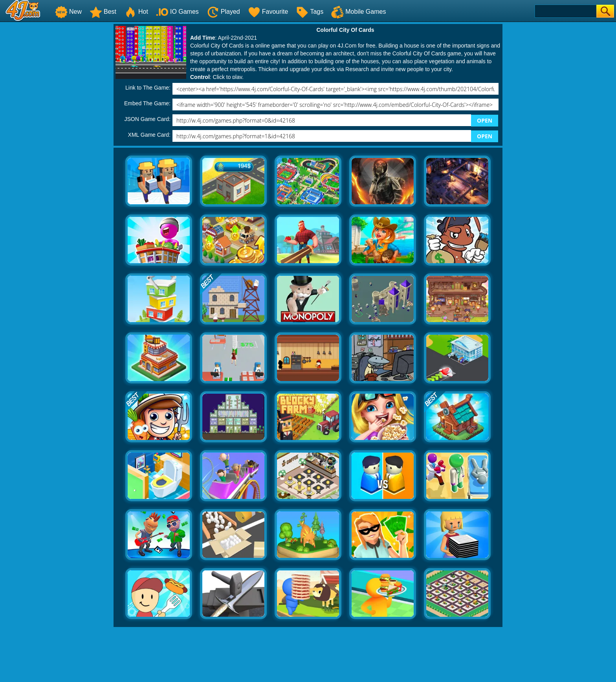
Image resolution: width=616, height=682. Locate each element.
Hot (136, 12)
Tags (310, 12)
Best (103, 12)
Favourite (268, 12)
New (68, 12)
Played (223, 12)
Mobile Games (358, 12)
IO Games (177, 12)
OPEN (485, 120)
